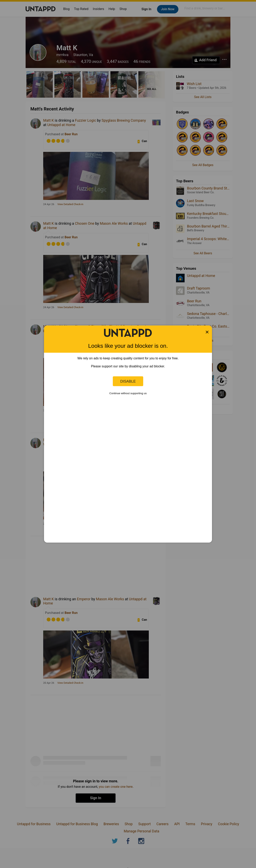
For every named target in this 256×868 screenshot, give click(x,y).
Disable (128, 381)
